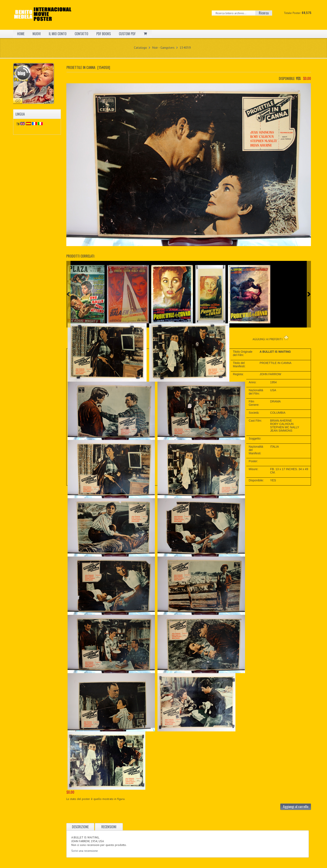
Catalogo (140, 47)
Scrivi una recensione (85, 851)
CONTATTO (81, 34)
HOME (21, 34)
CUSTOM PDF (127, 34)
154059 (185, 47)
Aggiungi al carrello (296, 807)
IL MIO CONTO (58, 34)
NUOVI (37, 34)
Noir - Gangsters (163, 47)
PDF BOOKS (104, 34)
